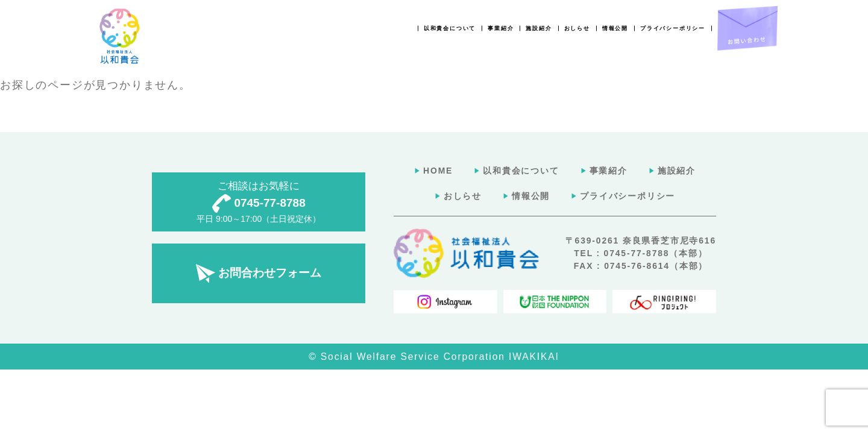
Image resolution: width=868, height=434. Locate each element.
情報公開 (615, 28)
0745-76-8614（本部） (656, 266)
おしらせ (577, 28)
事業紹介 (501, 28)
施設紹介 (539, 28)
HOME (438, 171)
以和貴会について (450, 28)
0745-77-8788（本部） (656, 253)
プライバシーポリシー (673, 28)
